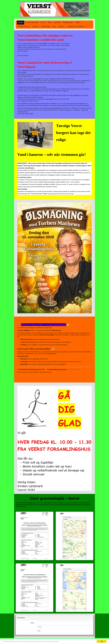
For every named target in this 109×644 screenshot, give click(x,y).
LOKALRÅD (57, 22)
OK (102, 641)
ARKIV (54, 27)
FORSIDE (21, 22)
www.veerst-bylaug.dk (73, 369)
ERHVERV (62, 27)
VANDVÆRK (36, 27)
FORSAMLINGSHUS (68, 22)
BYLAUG (43, 22)
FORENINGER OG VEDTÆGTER (76, 27)
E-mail (32, 623)
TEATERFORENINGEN (24, 27)
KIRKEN (78, 22)
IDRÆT (50, 22)
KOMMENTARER (46, 27)
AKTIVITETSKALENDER (32, 22)
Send (39, 631)
